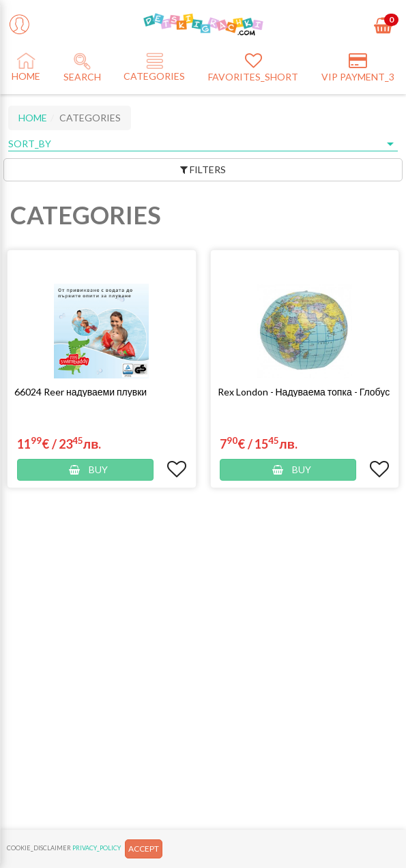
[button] (102, 392)
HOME (33, 118)
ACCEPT (144, 849)
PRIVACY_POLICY (97, 848)
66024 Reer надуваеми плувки (81, 392)
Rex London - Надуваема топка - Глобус (304, 392)
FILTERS (203, 169)
